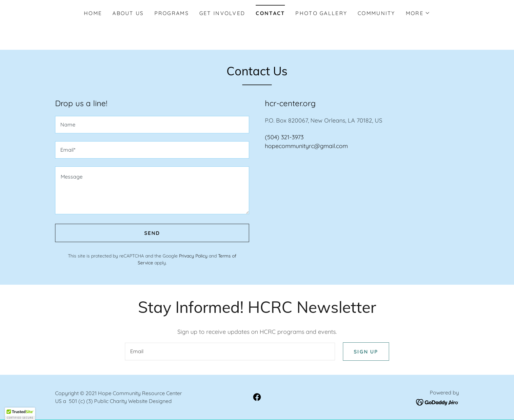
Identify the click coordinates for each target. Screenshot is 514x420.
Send (152, 233)
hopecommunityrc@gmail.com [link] (306, 146)
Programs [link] (172, 13)
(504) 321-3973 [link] (284, 137)
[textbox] (152, 125)
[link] (257, 398)
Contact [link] (270, 13)
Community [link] (376, 13)
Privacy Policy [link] (193, 256)
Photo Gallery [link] (321, 13)
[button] (418, 13)
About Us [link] (128, 13)
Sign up (366, 352)
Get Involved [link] (222, 13)
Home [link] (93, 13)
